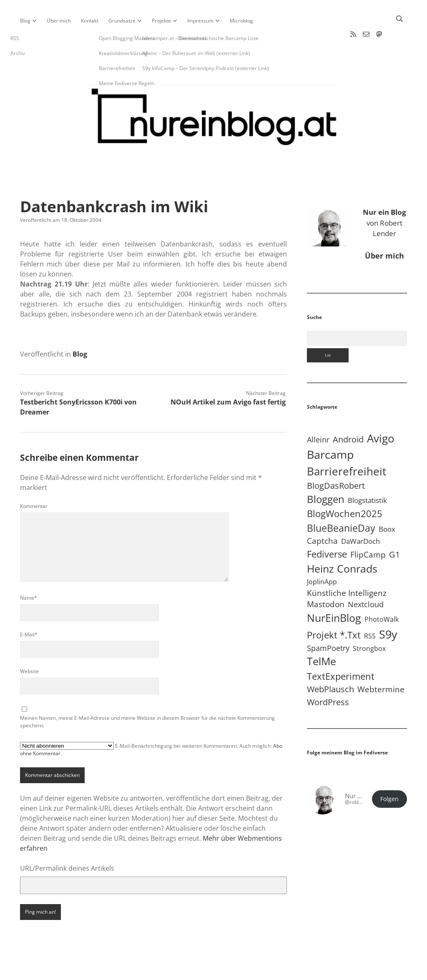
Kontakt (90, 21)
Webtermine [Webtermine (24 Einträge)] (381, 664)
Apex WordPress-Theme (188, 971)
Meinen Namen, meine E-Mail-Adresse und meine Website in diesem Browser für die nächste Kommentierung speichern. (147, 697)
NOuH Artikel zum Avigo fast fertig (228, 377)
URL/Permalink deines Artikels (67, 843)
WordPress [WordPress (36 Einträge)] (328, 677)
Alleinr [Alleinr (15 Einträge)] (318, 415)
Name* (29, 573)
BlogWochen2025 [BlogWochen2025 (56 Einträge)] (345, 489)
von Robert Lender (384, 198)
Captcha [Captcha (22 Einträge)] (322, 516)
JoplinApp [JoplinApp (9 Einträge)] (322, 557)
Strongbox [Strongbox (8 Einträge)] (369, 623)
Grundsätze (122, 21)
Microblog (241, 21)
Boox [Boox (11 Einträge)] (387, 504)
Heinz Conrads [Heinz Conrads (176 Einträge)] (342, 543)
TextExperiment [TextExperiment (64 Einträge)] (341, 651)
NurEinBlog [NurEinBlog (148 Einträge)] (334, 593)
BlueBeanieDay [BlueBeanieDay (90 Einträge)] (341, 503)
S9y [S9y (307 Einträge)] (388, 609)
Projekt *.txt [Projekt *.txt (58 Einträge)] (334, 610)
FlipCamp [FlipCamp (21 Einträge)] (368, 530)
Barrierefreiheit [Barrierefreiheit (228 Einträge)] (347, 446)
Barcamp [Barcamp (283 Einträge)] (330, 430)
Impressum (200, 21)
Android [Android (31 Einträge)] (348, 414)
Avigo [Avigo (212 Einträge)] (381, 413)
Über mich (59, 21)
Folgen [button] (389, 774)
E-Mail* (29, 609)
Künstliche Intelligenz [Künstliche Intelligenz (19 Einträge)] (347, 568)
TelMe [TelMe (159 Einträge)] (322, 636)
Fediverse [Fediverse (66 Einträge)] (327, 529)
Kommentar (34, 481)
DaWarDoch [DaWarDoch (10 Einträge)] (360, 516)
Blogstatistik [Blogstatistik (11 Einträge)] (367, 476)
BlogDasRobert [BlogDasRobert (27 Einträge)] (336, 461)
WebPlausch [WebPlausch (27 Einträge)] (330, 664)
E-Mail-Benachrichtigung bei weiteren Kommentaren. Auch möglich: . (151, 724)
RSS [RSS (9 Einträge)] (370, 611)
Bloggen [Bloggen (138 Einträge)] (326, 474)
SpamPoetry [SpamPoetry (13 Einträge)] (328, 623)
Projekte (161, 21)
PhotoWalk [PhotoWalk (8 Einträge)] (382, 594)
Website (29, 646)
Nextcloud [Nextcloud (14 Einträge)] (366, 579)
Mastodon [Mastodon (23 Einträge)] (326, 579)
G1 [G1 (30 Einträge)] (394, 529)
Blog (25, 21)
